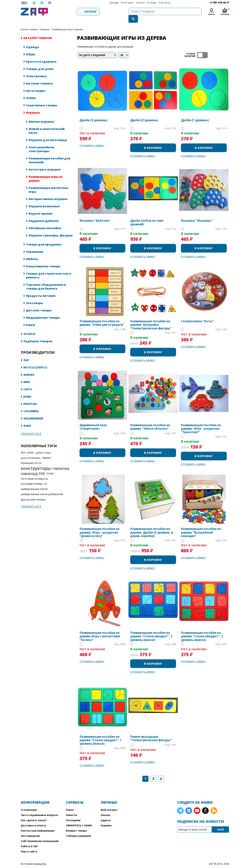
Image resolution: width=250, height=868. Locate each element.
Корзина (106, 818)
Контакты (165, 3)
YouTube (197, 803)
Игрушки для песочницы (48, 133)
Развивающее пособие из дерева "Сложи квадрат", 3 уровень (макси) (151, 629)
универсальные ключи (34, 482)
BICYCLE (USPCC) (35, 360)
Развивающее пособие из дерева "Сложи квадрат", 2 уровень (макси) (202, 629)
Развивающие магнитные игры (48, 182)
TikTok (205, 803)
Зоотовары (35, 296)
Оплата (140, 3)
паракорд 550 (33, 466)
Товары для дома (40, 62)
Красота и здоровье (41, 54)
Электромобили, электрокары (42, 142)
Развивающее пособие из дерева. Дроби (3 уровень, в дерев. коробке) (152, 525)
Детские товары (39, 303)
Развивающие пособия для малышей (49, 153)
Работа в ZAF (29, 839)
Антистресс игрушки (45, 162)
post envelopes (31, 450)
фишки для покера (33, 492)
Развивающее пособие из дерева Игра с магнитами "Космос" (100, 629)
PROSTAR (30, 397)
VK (189, 803)
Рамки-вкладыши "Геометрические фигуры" (151, 731)
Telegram (180, 803)
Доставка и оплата (34, 818)
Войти (212, 14)
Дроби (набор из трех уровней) (147, 215)
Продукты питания (41, 288)
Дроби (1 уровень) (195, 113)
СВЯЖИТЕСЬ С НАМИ (79, 818)
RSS (214, 803)
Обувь (31, 47)
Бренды (114, 3)
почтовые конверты (34, 471)
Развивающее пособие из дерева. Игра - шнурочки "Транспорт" (201, 421)
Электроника (36, 69)
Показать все (31, 427)
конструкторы (36, 461)
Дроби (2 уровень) (144, 113)
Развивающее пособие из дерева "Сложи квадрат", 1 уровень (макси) (101, 733)
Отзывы (152, 3)
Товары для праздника (44, 237)
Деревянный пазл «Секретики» (93, 420)
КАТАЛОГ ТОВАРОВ (29, 22)
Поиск (70, 803)
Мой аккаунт (109, 803)
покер (50, 466)
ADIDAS (29, 367)
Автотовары (36, 83)
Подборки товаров (38, 334)
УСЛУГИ (29, 327)
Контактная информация (38, 823)
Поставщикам (30, 829)
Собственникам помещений (40, 834)
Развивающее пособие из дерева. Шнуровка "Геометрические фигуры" (151, 318)
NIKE (27, 375)
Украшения (35, 244)
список (226, 48)
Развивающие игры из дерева (46, 171)
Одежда (32, 40)
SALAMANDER (33, 411)
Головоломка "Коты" (197, 314)
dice (23, 445)
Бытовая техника (39, 76)
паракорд (61, 461)
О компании (29, 803)
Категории (127, 3)
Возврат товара (76, 823)
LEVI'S (28, 382)
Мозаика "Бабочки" (95, 214)
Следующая (161, 771)
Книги (31, 318)
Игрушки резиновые (44, 199)
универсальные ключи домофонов (42, 487)
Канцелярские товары (43, 259)
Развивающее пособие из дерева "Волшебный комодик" (201, 525)
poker (31, 445)
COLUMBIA (31, 404)
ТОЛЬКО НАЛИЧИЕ (202, 48)
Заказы (106, 808)
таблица (218, 48)
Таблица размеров (78, 829)
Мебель (32, 252)
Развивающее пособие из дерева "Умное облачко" (150, 420)
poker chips (43, 445)
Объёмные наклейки (45, 221)
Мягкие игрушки (41, 114)
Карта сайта (29, 844)
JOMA (27, 389)
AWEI (27, 418)
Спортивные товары (42, 98)
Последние (73, 813)
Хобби (31, 91)
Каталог (69, 12)
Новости (72, 808)
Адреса (106, 813)
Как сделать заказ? (34, 813)
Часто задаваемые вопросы (39, 808)
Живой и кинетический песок (47, 124)
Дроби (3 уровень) (93, 113)
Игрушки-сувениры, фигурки (51, 228)
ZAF (26, 353)
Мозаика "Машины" (197, 214)
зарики (46, 450)
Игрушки (45, 22)
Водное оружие (41, 206)
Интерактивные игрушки (48, 192)
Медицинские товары (43, 310)
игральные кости (31, 456)
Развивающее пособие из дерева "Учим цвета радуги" (102, 316)
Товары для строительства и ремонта (49, 268)
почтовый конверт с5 (34, 476)
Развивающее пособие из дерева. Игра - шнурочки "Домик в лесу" (99, 525)
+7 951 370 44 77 (219, 3)
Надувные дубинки (44, 214)
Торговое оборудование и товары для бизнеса (46, 279)
